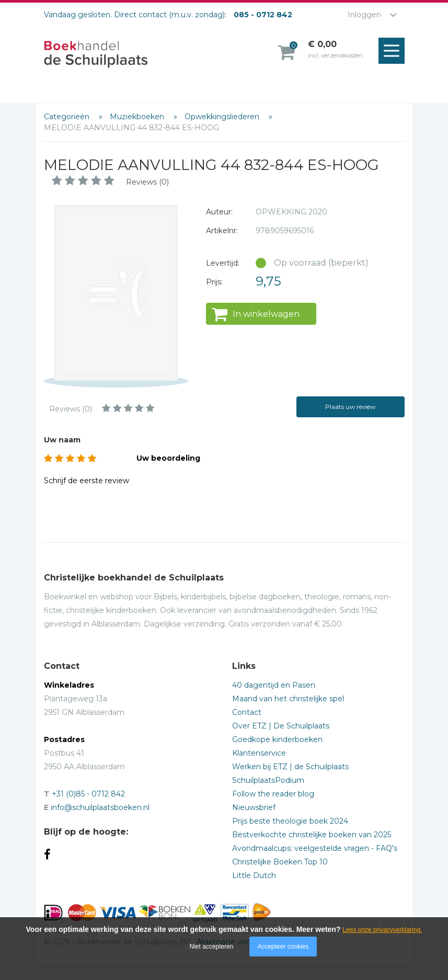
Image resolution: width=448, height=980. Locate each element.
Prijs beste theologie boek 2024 (290, 821)
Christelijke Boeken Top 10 (280, 862)
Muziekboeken (138, 117)
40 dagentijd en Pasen (274, 685)
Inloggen (364, 15)
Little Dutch (254, 875)
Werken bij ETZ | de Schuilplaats (290, 767)
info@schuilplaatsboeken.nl (100, 807)
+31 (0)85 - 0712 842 (88, 794)
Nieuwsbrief (254, 807)
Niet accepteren (212, 947)
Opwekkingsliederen (223, 117)
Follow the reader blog (273, 794)
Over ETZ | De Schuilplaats (281, 726)
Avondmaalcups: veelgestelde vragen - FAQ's (315, 848)
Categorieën (68, 117)
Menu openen (394, 51)
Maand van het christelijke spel (288, 699)
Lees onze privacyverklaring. (382, 930)
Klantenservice (259, 753)
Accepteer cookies (283, 947)
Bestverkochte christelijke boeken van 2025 (312, 835)
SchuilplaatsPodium (268, 780)
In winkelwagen (266, 314)
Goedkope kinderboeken (277, 739)
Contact (247, 712)
